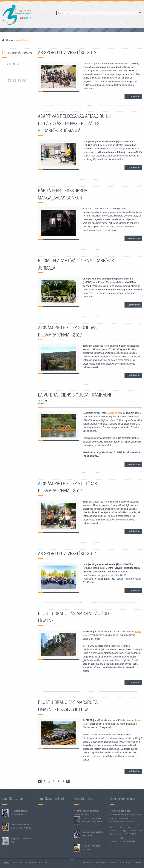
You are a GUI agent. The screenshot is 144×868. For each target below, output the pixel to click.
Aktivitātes (10, 81)
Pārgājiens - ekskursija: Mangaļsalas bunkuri (63, 194)
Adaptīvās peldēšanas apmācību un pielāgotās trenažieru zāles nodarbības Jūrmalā (75, 123)
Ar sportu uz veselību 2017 (67, 553)
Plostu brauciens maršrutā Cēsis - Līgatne (75, 617)
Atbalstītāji (124, 862)
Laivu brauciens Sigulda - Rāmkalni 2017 (74, 398)
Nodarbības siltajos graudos (87, 811)
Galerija (113, 862)
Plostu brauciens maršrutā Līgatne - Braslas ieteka (68, 705)
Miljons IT (45, 862)
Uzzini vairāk (134, 96)
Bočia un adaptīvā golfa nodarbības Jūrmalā (76, 264)
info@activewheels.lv (128, 841)
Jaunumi (14, 64)
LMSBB (28, 862)
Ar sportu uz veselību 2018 (67, 52)
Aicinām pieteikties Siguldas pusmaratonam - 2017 (67, 331)
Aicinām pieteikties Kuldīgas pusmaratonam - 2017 (67, 487)
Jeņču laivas (115, 413)
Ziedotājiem (101, 862)
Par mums (137, 862)
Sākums (9, 40)
